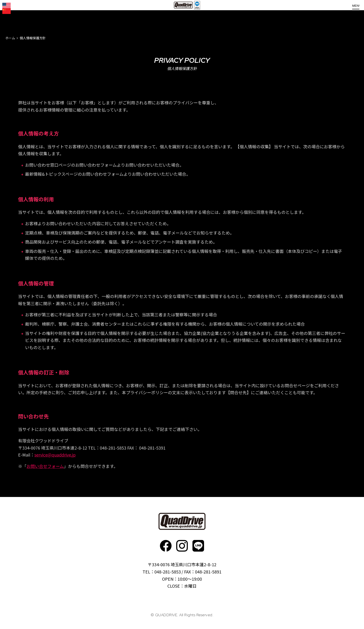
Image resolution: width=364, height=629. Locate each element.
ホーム (10, 38)
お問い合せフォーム (45, 466)
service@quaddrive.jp (55, 455)
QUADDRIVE (184, 14)
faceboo (166, 546)
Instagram (182, 546)
